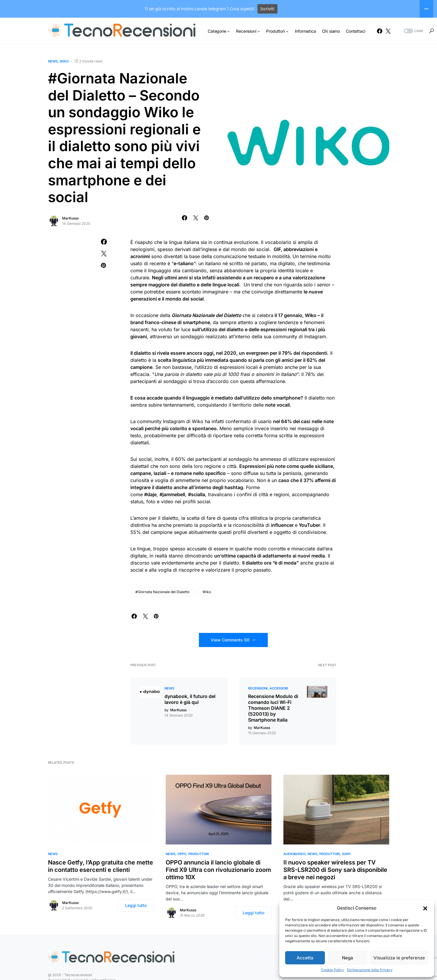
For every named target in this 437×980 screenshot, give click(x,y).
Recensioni (258, 688)
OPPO (182, 854)
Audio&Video (294, 854)
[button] (425, 908)
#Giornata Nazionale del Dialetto (162, 592)
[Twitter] (388, 31)
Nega (348, 958)
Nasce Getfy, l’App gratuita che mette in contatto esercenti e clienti (100, 866)
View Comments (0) (230, 640)
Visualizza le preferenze (399, 958)
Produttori (199, 854)
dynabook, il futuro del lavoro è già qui (190, 699)
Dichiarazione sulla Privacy (370, 970)
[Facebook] (380, 31)
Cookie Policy (333, 970)
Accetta (305, 958)
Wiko (64, 61)
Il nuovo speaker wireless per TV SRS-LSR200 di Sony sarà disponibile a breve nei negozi (335, 870)
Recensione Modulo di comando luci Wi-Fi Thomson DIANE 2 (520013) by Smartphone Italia (273, 708)
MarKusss (70, 218)
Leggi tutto (136, 905)
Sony (347, 854)
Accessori (279, 688)
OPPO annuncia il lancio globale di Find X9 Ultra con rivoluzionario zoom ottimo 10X (218, 870)
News (53, 61)
